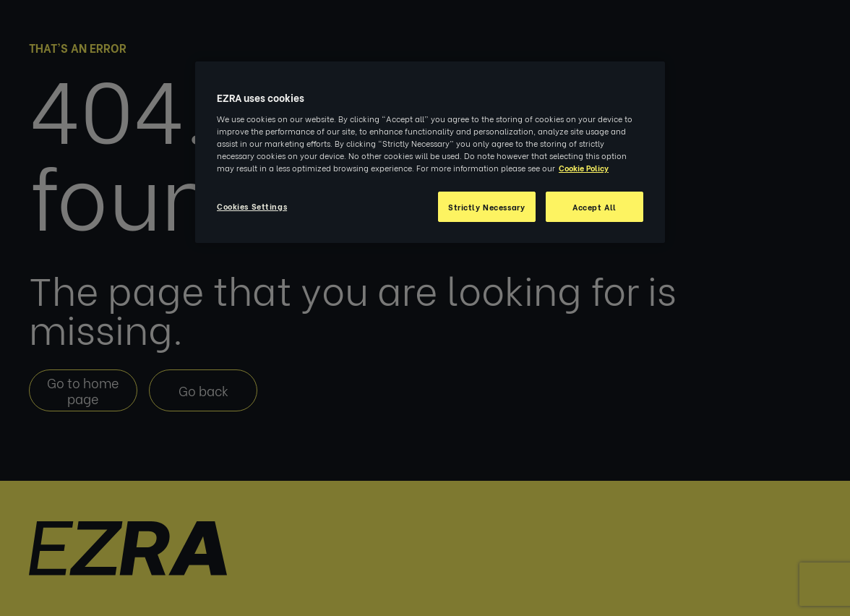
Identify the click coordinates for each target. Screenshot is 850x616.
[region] (430, 152)
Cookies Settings (252, 206)
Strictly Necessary (486, 206)
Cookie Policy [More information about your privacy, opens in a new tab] (584, 167)
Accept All (594, 206)
